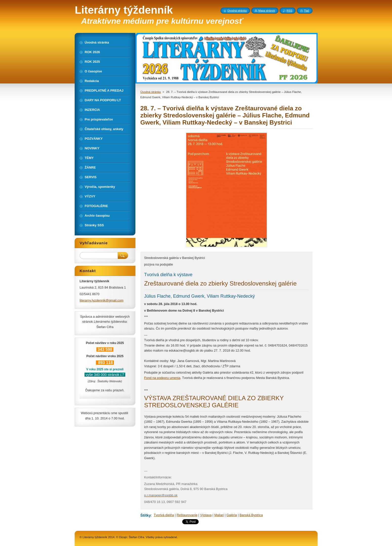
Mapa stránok (267, 11)
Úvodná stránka (151, 92)
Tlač (307, 11)
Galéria (232, 515)
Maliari (219, 515)
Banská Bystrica (251, 515)
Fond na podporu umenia (162, 378)
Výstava (206, 515)
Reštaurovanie (187, 515)
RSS (290, 11)
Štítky (146, 515)
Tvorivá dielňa (164, 515)
